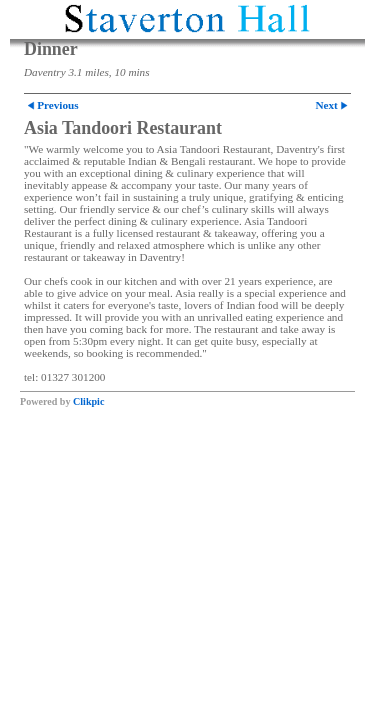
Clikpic (88, 401)
